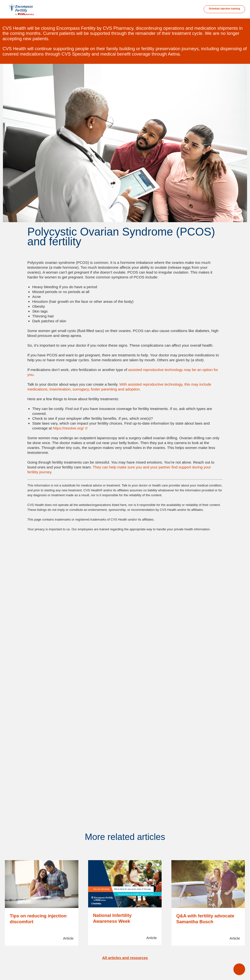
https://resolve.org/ (71, 428)
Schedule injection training (224, 9)
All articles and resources (125, 958)
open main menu (239, 969)
